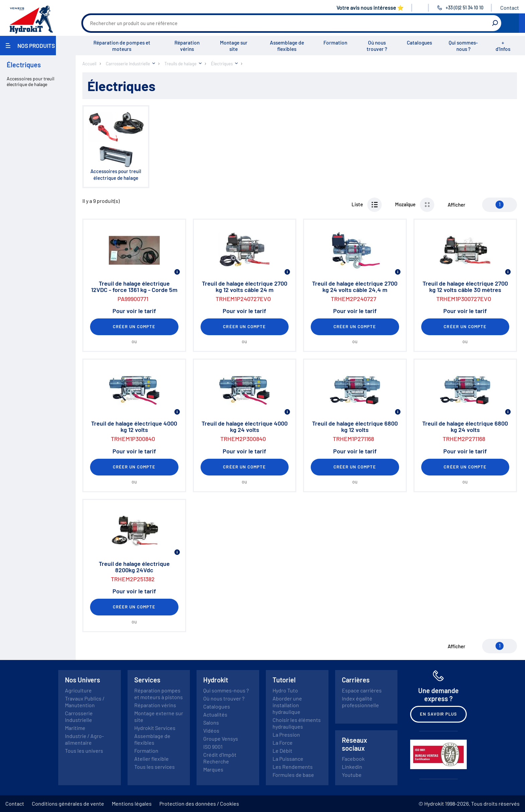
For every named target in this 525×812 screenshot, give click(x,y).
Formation (335, 43)
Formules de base (293, 775)
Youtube (352, 775)
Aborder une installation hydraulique (287, 705)
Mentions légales (132, 803)
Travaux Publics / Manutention (85, 702)
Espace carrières (362, 690)
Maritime (75, 728)
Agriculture (78, 690)
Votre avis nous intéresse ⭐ (370, 8)
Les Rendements (293, 767)
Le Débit (282, 751)
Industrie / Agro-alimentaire (84, 739)
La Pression (286, 734)
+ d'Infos (503, 46)
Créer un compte (134, 326)
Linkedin (352, 767)
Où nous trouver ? (377, 46)
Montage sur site (234, 46)
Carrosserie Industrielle (79, 716)
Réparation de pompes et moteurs (122, 46)
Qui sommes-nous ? (463, 46)
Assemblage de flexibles (287, 46)
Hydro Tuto (285, 690)
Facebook (353, 759)
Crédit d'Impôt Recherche (220, 758)
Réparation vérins (187, 46)
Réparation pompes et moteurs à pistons (159, 694)
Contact (510, 8)
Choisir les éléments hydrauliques (297, 723)
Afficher (457, 205)
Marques (213, 769)
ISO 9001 (213, 747)
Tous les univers (84, 751)
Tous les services (155, 767)
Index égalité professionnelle (360, 702)
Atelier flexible (152, 759)
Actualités (215, 714)
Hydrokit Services (155, 728)
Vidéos (211, 730)
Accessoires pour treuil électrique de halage (30, 81)
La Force (283, 743)
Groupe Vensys (221, 739)
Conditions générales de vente (68, 803)
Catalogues (419, 43)
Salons (211, 722)
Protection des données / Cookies (199, 803)
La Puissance (288, 759)
